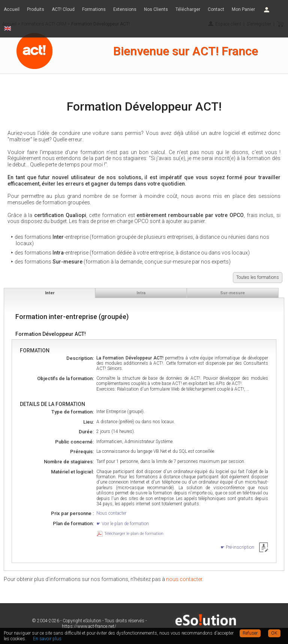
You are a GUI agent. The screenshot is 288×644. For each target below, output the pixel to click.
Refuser (250, 633)
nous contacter (184, 579)
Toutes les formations (258, 277)
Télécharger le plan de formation (134, 534)
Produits (36, 9)
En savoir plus (47, 639)
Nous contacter (111, 513)
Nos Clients (156, 9)
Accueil (12, 9)
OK (274, 633)
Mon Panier (243, 9)
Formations (94, 9)
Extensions (125, 9)
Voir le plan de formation (125, 524)
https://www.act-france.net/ (89, 626)
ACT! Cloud (63, 9)
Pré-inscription (240, 547)
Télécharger (188, 9)
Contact (216, 9)
